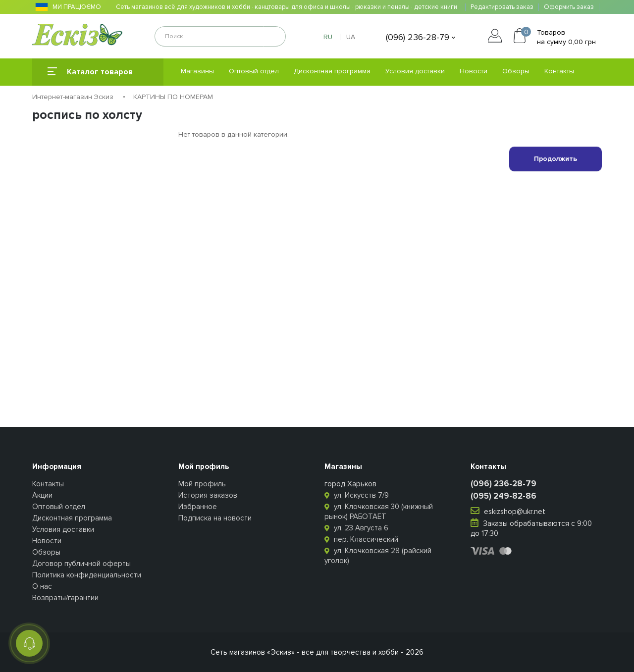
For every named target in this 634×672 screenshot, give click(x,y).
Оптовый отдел (254, 71)
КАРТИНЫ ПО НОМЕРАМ (173, 97)
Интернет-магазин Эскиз (73, 97)
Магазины (197, 71)
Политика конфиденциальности (87, 575)
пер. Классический (361, 539)
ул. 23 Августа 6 (356, 528)
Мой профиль (202, 484)
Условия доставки (415, 71)
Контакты (559, 71)
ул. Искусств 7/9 (357, 495)
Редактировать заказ (502, 7)
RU (328, 37)
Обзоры (516, 71)
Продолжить (555, 159)
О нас (42, 586)
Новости (474, 71)
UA (351, 37)
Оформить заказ (569, 7)
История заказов (208, 495)
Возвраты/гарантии (65, 598)
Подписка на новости (215, 518)
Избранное (198, 507)
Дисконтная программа (332, 71)
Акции (42, 495)
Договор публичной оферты (81, 564)
